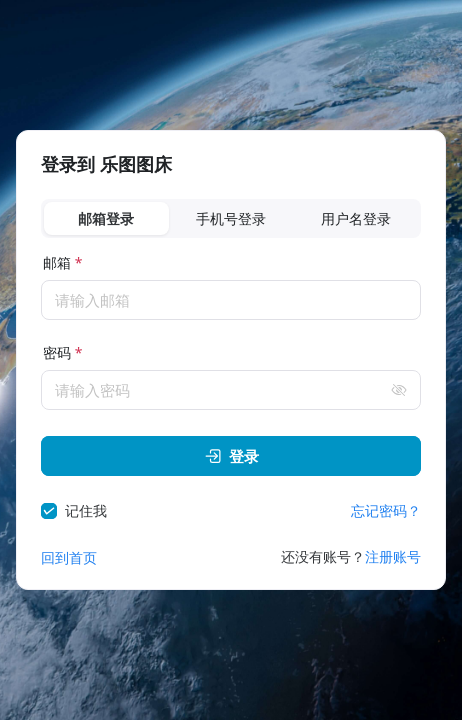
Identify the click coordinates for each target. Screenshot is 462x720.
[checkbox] (78, 511)
